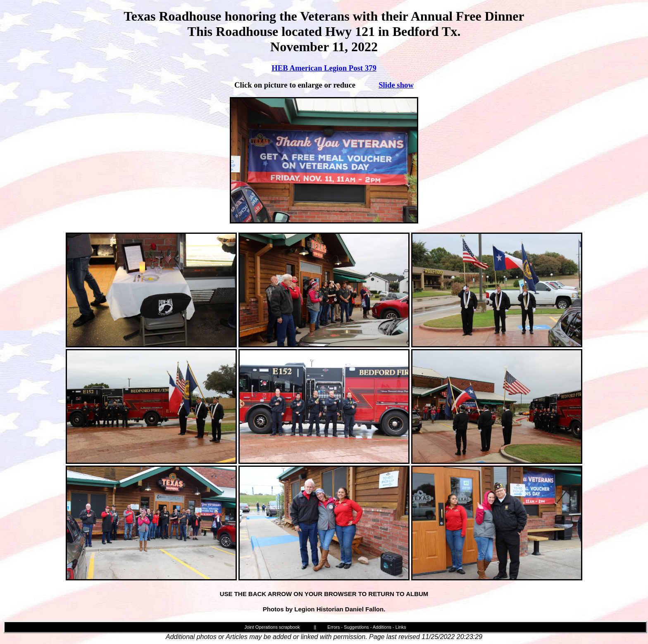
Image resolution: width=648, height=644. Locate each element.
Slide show (396, 85)
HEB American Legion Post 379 (324, 68)
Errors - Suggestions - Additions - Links (367, 627)
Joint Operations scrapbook (272, 627)
